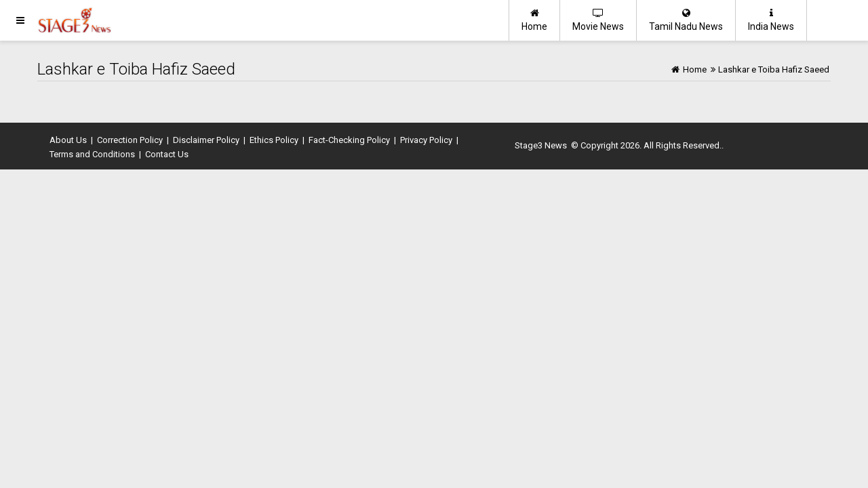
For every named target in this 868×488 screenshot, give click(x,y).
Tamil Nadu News (686, 20)
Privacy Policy (426, 140)
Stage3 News (541, 145)
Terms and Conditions (92, 154)
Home (534, 20)
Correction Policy (130, 140)
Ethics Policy (274, 140)
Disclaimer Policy (206, 140)
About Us (68, 140)
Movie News (598, 20)
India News (771, 20)
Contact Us (167, 154)
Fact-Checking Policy (349, 140)
